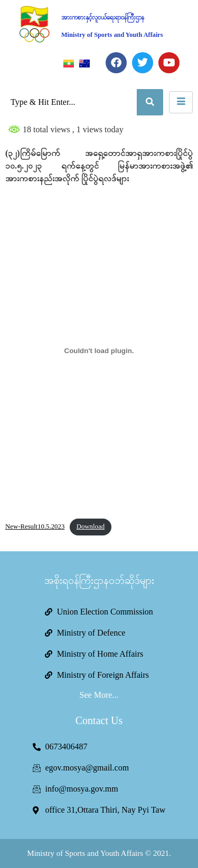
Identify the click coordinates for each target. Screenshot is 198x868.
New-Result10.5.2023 (35, 526)
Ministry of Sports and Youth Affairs (112, 35)
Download (91, 526)
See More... (99, 695)
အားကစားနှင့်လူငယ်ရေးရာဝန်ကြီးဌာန (103, 17)
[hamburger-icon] (181, 102)
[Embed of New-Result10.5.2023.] (99, 350)
